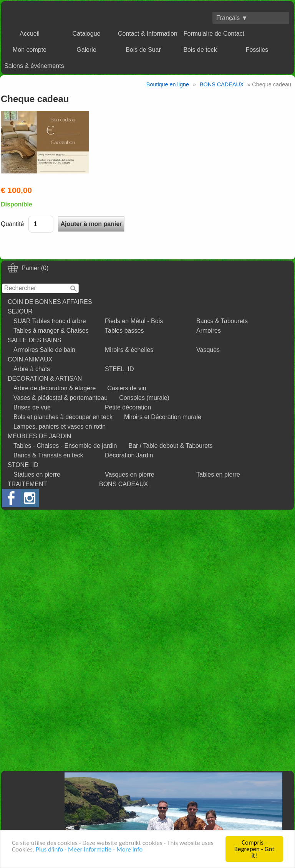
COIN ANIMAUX (30, 359)
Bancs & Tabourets (222, 321)
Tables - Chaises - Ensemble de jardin (65, 446)
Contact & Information (148, 34)
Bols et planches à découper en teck (63, 417)
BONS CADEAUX (123, 484)
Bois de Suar (143, 50)
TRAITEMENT (27, 484)
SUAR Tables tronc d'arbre (50, 321)
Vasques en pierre (130, 474)
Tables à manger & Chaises (51, 331)
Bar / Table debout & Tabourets (170, 446)
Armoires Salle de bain (44, 350)
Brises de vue (32, 407)
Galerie (86, 50)
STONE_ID (23, 465)
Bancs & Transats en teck (48, 455)
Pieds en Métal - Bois (134, 321)
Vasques (208, 350)
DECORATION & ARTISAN (45, 379)
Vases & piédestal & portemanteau (60, 398)
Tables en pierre (218, 474)
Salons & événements (34, 66)
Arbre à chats (32, 369)
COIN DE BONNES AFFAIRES (50, 302)
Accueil (30, 34)
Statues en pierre (37, 474)
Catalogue (87, 34)
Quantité (12, 224)
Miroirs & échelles (129, 350)
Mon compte (30, 50)
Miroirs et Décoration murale (163, 417)
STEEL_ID (119, 369)
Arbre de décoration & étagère (55, 388)
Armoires (209, 331)
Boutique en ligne (168, 84)
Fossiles (257, 50)
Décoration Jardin (129, 455)
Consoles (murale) (144, 398)
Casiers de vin (127, 388)
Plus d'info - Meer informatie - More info (89, 849)
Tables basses (124, 331)
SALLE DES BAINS (35, 340)
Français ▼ (232, 18)
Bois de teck (200, 50)
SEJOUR (20, 311)
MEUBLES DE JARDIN (39, 436)
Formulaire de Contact (214, 34)
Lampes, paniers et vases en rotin (60, 427)
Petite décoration (128, 407)
